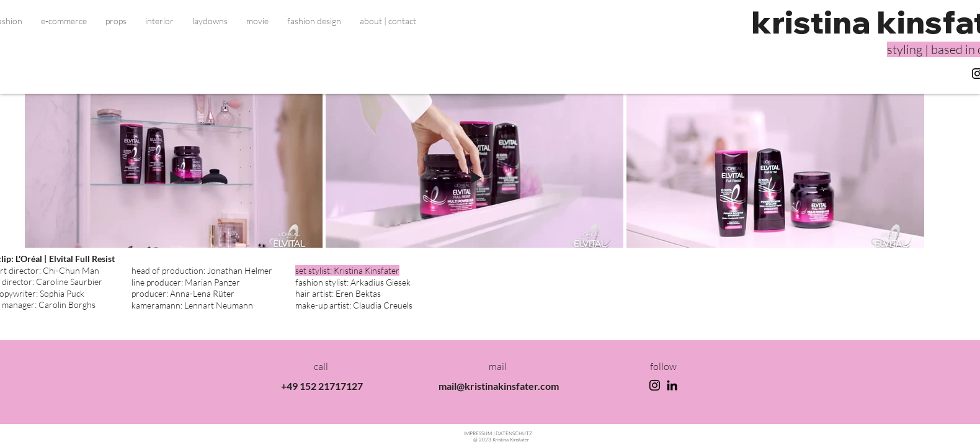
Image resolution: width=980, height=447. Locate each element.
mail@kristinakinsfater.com (499, 386)
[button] (64, 21)
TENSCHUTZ (514, 433)
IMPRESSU (479, 433)
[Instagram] (655, 385)
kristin (801, 22)
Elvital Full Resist (83, 259)
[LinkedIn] (672, 385)
